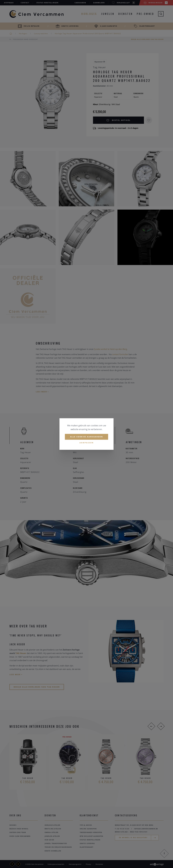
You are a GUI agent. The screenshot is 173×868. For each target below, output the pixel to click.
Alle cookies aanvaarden (87, 437)
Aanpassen (87, 443)
